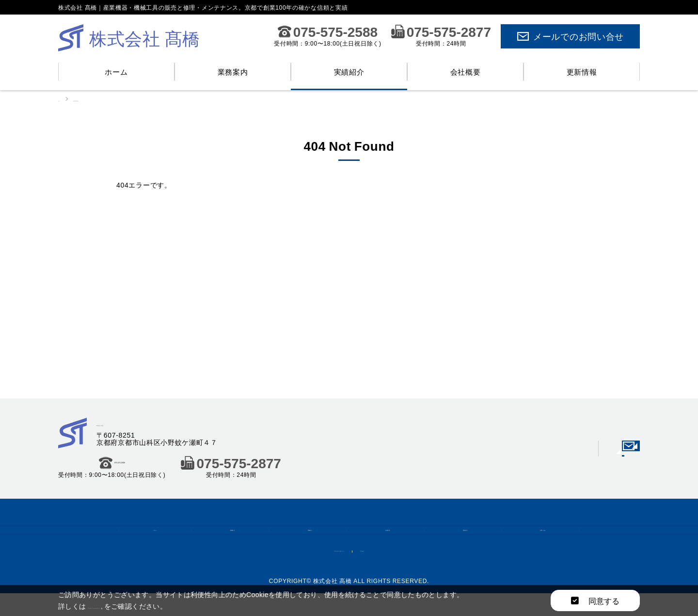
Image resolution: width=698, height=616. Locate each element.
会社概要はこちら (577, 465)
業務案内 (233, 72)
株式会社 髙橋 (125, 425)
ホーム (116, 72)
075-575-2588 (328, 32)
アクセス (393, 569)
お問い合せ (543, 537)
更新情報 (582, 72)
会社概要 (466, 72)
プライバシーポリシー (327, 569)
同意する (595, 600)
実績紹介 (349, 72)
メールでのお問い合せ (570, 36)
